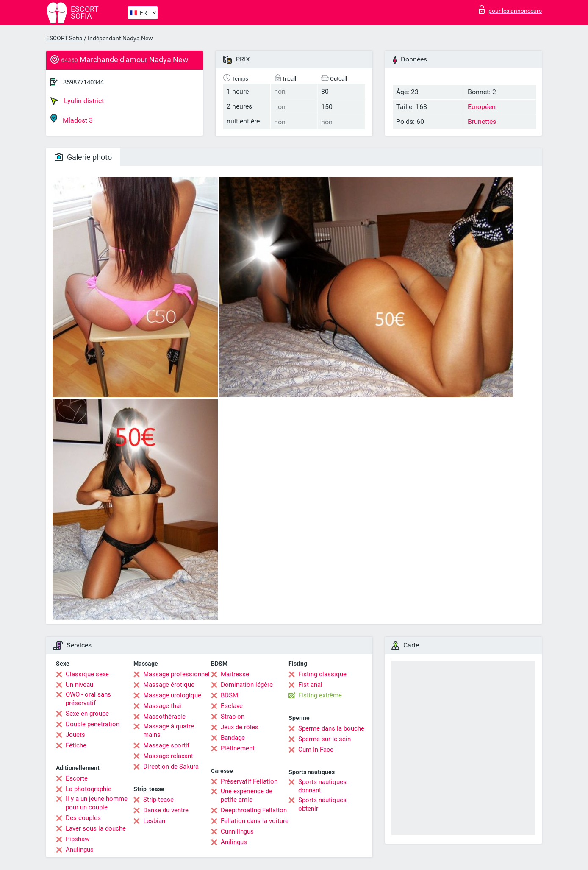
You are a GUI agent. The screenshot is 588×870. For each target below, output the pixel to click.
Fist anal (310, 685)
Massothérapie (164, 717)
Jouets (75, 735)
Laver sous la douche (96, 828)
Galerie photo (83, 157)
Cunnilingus (237, 831)
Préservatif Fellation (249, 781)
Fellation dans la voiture (255, 821)
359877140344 (83, 82)
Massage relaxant (168, 756)
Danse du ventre (166, 810)
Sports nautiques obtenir (322, 804)
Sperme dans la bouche (331, 728)
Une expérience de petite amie (247, 795)
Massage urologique (172, 695)
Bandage (233, 738)
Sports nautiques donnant (322, 786)
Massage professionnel (176, 674)
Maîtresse (235, 674)
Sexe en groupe (87, 714)
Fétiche (76, 745)
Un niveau (79, 685)
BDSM (229, 695)
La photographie (89, 789)
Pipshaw (78, 839)
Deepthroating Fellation (254, 810)
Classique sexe (87, 674)
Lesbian (154, 821)
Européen (482, 107)
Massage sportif (166, 745)
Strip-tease (158, 800)
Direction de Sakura (171, 767)
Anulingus (80, 850)
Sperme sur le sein (325, 739)
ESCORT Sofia (64, 38)
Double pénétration (93, 724)
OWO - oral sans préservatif (88, 699)
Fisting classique (322, 674)
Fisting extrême (320, 695)
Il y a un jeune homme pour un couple (97, 803)
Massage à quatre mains (169, 731)
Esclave (232, 706)
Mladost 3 (72, 119)
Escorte (77, 778)
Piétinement (238, 748)
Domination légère (247, 685)
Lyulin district (77, 101)
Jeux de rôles (240, 727)
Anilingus (234, 842)
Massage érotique (169, 685)
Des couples (83, 818)
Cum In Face (316, 750)
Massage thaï (162, 706)
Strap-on (233, 717)
